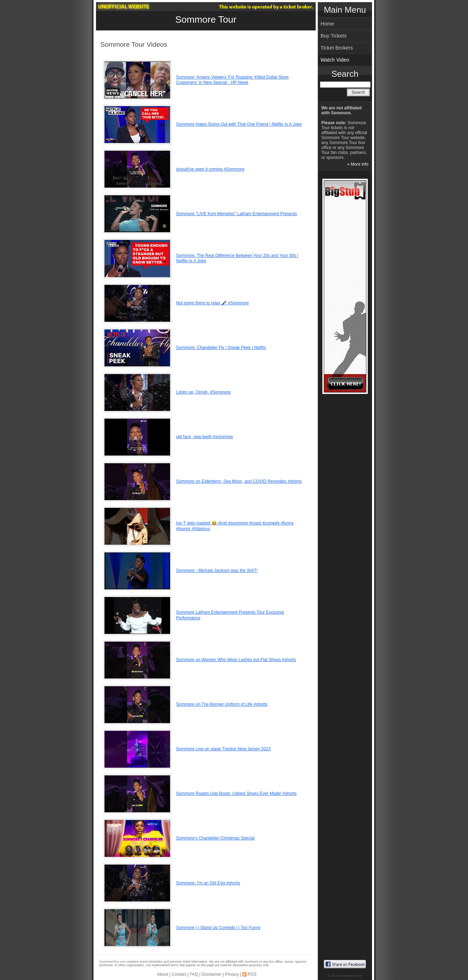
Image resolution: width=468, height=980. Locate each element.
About (162, 974)
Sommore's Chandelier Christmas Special (215, 838)
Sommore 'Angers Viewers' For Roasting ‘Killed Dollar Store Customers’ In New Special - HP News (232, 80)
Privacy (232, 974)
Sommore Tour (206, 19)
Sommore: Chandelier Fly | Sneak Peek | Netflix (221, 348)
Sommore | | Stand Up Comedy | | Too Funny (218, 928)
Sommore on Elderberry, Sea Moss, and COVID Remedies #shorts (239, 481)
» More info (358, 164)
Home (327, 24)
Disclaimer (212, 974)
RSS (252, 974)
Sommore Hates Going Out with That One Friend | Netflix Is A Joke (239, 124)
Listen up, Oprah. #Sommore (203, 392)
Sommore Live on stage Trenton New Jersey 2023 (223, 749)
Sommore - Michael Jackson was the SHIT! (217, 571)
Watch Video (335, 60)
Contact (179, 974)
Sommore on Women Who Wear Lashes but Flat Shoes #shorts (236, 660)
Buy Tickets (334, 36)
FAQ (194, 974)
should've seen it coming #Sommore (210, 169)
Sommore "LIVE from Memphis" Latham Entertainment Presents (236, 214)
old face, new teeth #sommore (205, 437)
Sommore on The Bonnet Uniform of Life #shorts (222, 704)
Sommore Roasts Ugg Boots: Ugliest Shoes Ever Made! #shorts (236, 793)
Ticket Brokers (337, 48)
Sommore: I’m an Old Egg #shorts (208, 883)
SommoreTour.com (113, 962)
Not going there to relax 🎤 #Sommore (212, 303)
